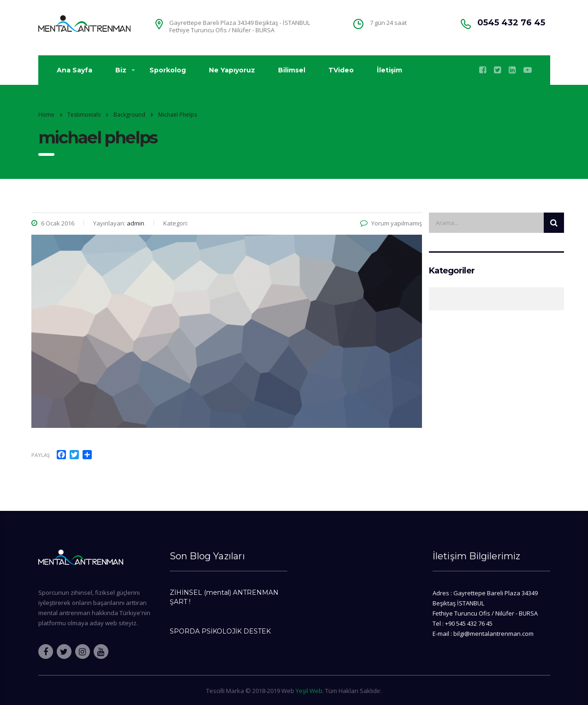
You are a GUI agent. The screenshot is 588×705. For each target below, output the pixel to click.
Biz (121, 70)
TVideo (341, 70)
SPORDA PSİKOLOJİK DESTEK (220, 631)
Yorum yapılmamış (391, 223)
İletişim (389, 70)
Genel (434, 299)
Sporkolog (168, 70)
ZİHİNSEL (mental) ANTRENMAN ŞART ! (224, 597)
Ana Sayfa (74, 70)
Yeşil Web (309, 691)
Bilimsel (292, 70)
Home (46, 115)
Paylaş (41, 455)
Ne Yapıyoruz (232, 70)
